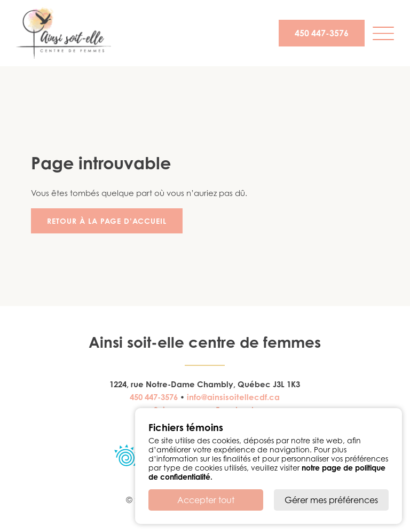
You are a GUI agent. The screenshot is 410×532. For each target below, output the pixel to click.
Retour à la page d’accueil (107, 221)
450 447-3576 (322, 33)
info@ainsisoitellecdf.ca (233, 397)
